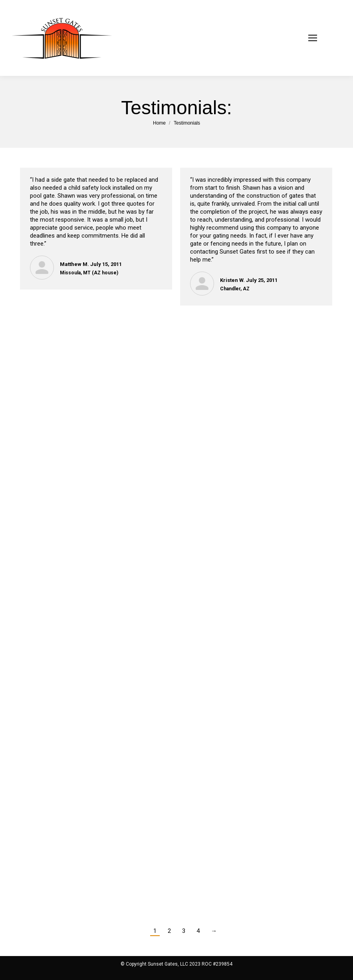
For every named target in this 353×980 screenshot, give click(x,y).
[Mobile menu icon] (323, 38)
